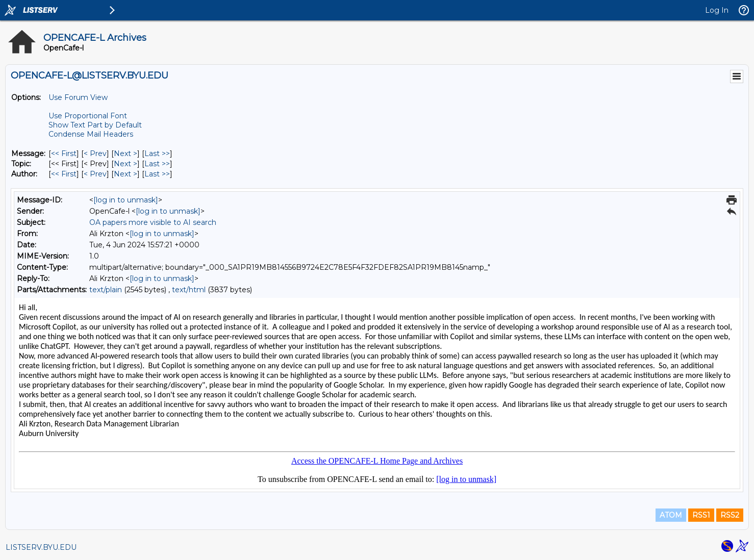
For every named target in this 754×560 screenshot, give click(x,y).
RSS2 (730, 515)
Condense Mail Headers (91, 134)
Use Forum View (78, 97)
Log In (717, 10)
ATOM (671, 515)
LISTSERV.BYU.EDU (41, 547)
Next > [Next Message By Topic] (125, 164)
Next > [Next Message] (125, 154)
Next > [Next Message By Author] (125, 174)
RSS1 (701, 515)
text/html (189, 290)
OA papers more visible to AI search (153, 222)
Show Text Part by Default (95, 125)
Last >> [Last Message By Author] (157, 174)
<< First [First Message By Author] (64, 174)
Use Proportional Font (88, 116)
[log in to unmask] (126, 200)
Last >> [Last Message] (157, 154)
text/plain (106, 290)
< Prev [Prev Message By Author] (95, 174)
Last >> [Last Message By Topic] (157, 164)
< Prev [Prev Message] (95, 154)
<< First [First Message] (64, 154)
